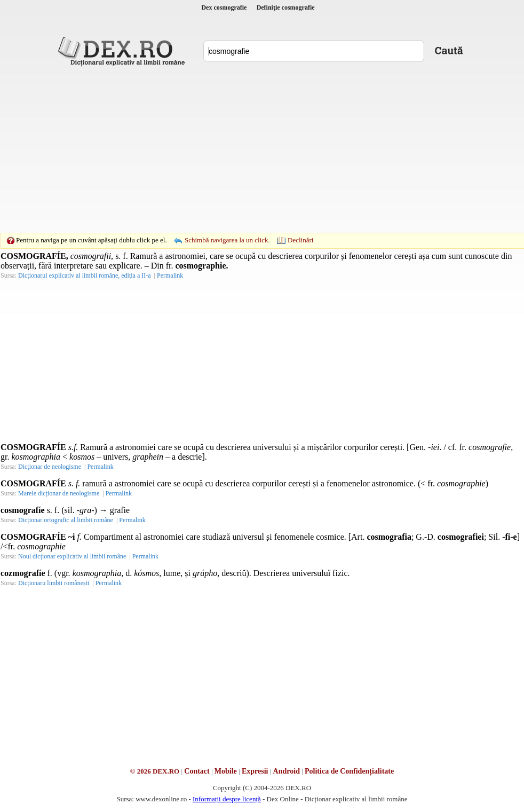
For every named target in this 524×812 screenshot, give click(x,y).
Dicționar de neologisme (50, 467)
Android (287, 771)
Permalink (170, 275)
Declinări (300, 240)
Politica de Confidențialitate (349, 771)
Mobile (226, 771)
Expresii (255, 771)
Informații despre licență (227, 799)
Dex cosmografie (224, 7)
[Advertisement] (245, 149)
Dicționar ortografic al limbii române (66, 520)
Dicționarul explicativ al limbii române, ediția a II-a (85, 275)
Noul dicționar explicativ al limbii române (72, 556)
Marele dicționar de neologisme (59, 493)
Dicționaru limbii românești (54, 583)
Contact (197, 771)
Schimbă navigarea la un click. (227, 240)
